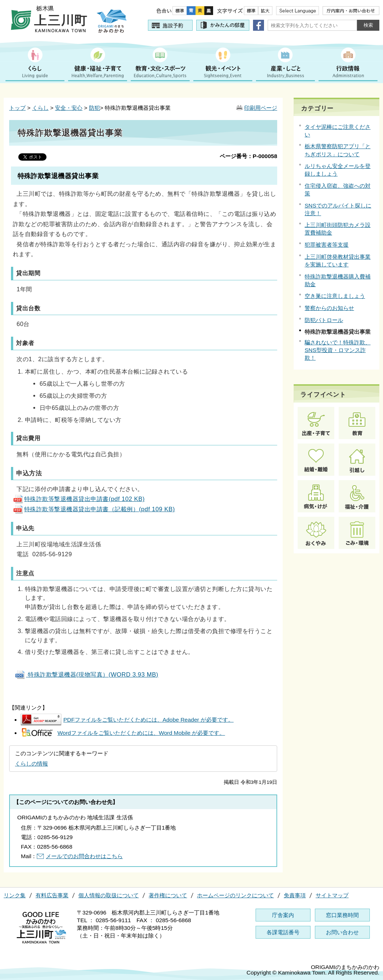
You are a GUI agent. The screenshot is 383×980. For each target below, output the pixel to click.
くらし (40, 108)
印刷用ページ (261, 108)
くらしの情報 (31, 764)
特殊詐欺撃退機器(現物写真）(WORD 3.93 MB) (86, 674)
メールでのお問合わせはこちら (84, 856)
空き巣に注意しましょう (335, 296)
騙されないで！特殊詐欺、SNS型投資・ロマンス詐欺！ (338, 350)
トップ (17, 108)
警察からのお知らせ (329, 308)
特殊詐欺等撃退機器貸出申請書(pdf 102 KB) (79, 499)
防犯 (94, 108)
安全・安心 (69, 108)
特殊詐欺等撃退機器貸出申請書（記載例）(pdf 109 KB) (94, 509)
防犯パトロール (324, 320)
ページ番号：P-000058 (248, 156)
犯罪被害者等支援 (327, 245)
